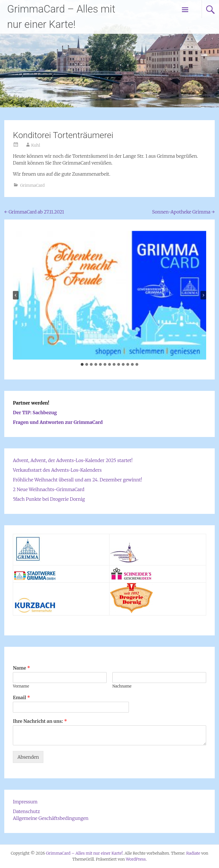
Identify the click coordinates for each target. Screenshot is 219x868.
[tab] (82, 364)
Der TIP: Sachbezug (35, 413)
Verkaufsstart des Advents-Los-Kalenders (57, 470)
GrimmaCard (33, 185)
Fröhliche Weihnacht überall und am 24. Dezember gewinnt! (77, 480)
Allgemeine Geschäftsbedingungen (51, 818)
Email (21, 697)
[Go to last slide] (16, 295)
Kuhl (36, 145)
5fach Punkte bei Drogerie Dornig (49, 499)
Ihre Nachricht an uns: (40, 721)
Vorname (21, 686)
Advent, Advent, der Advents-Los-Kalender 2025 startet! (73, 460)
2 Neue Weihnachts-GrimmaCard (48, 489)
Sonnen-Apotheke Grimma (183, 212)
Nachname (122, 686)
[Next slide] (203, 295)
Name (21, 668)
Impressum (25, 802)
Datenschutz (26, 811)
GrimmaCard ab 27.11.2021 (34, 212)
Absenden (28, 757)
